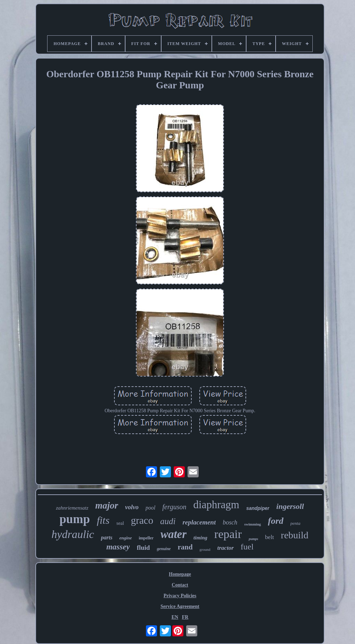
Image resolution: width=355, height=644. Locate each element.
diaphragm (217, 505)
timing (200, 538)
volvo (132, 507)
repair (228, 534)
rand (185, 547)
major (107, 505)
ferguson (174, 507)
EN (175, 617)
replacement (199, 522)
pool (150, 508)
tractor (226, 548)
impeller (146, 538)
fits (103, 520)
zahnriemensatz (72, 508)
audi (168, 521)
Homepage (180, 574)
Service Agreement (180, 606)
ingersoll (290, 506)
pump (75, 519)
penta (296, 523)
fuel (247, 547)
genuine (164, 549)
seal (120, 523)
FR (185, 617)
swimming (252, 524)
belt (270, 537)
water (174, 534)
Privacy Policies (180, 596)
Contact (180, 585)
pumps (253, 539)
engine (125, 538)
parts (107, 537)
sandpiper (258, 508)
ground (205, 549)
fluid (143, 548)
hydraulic (73, 534)
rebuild (295, 535)
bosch (230, 522)
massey (118, 547)
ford (276, 521)
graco (142, 520)
